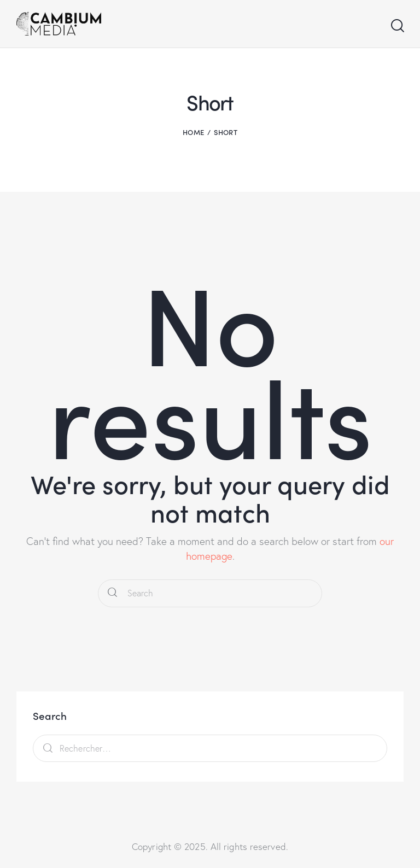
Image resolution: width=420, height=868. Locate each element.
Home (193, 132)
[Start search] (397, 26)
